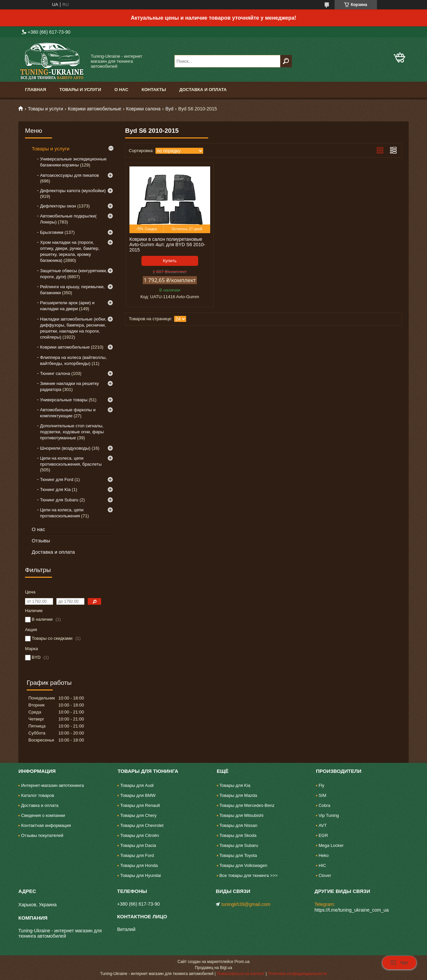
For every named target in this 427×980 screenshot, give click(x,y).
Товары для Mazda (238, 795)
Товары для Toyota (238, 855)
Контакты (154, 90)
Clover (325, 875)
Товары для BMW (138, 795)
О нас (121, 90)
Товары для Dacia (138, 845)
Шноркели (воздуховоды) (65, 448)
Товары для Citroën (139, 835)
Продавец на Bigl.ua (213, 968)
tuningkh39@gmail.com (246, 904)
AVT (323, 825)
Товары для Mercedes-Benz (247, 805)
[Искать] (286, 61)
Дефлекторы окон (58, 206)
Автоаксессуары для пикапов (69, 175)
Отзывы (41, 541)
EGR (323, 835)
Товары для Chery (138, 815)
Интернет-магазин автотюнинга (52, 785)
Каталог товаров (38, 795)
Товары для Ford (137, 855)
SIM (322, 795)
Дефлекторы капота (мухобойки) (73, 191)
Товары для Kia (235, 785)
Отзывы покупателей (42, 835)
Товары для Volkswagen (244, 865)
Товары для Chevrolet (142, 825)
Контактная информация (46, 825)
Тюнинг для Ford (57, 479)
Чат (399, 963)
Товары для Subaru (239, 845)
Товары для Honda (139, 865)
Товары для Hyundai (140, 875)
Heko (324, 855)
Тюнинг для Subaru (59, 500)
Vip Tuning (329, 815)
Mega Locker (331, 845)
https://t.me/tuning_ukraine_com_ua (352, 910)
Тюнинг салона (55, 373)
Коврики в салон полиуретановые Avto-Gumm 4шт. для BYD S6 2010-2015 (167, 244)
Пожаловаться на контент (241, 974)
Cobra (324, 805)
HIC (322, 865)
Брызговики (52, 232)
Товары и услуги (80, 90)
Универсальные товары (64, 400)
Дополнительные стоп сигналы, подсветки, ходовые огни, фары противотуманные (72, 432)
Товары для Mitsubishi (242, 815)
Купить (170, 261)
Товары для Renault (140, 805)
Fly (321, 785)
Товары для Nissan (239, 825)
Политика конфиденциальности (297, 974)
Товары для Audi (137, 785)
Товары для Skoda (238, 835)
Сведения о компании (43, 815)
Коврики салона (143, 109)
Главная (36, 90)
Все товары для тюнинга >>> (249, 875)
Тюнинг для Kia (55, 489)
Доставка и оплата (203, 90)
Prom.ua (242, 962)
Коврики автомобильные (95, 109)
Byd (169, 109)
